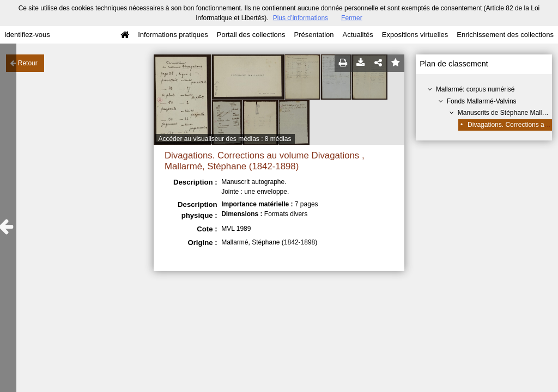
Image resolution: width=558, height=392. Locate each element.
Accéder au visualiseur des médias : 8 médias (225, 139)
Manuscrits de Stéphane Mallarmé (507, 113)
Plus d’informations (301, 18)
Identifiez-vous (27, 35)
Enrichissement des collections (505, 35)
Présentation (314, 35)
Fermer (352, 18)
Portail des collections (251, 35)
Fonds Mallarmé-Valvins (482, 101)
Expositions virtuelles (415, 35)
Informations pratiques (173, 35)
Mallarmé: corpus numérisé (475, 89)
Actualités (357, 35)
